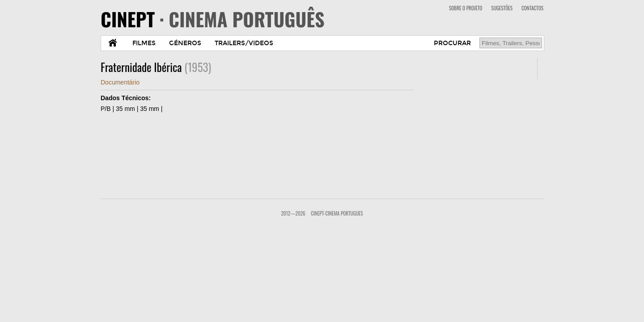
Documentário (120, 82)
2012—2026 (293, 213)
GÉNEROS (185, 43)
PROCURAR (452, 43)
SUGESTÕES (502, 8)
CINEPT (213, 19)
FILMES (144, 43)
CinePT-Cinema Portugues (337, 213)
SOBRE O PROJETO (466, 8)
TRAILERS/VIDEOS (244, 43)
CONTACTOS (532, 8)
